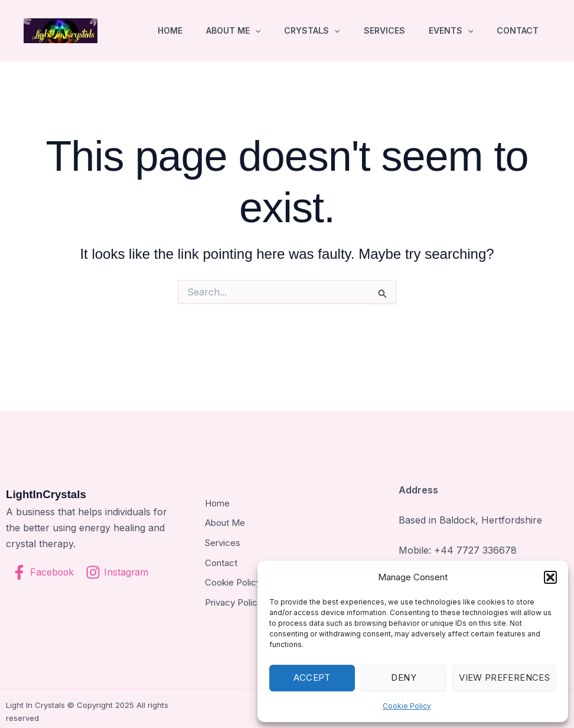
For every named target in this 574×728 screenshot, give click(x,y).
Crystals (312, 31)
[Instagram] (118, 572)
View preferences (504, 677)
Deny (403, 677)
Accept (312, 677)
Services (384, 30)
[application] (255, 31)
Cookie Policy (407, 706)
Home (170, 30)
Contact (518, 30)
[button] (550, 577)
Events (451, 31)
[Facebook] (43, 572)
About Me (233, 31)
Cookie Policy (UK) (244, 580)
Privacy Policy (234, 599)
